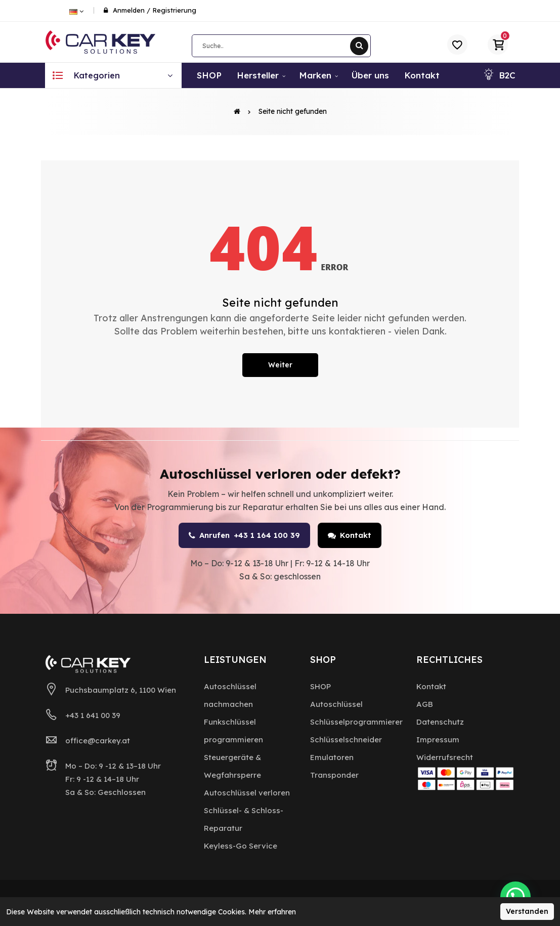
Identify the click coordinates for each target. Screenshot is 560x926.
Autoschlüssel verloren (247, 793)
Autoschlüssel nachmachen (230, 695)
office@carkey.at (98, 741)
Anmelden (129, 10)
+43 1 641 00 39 (93, 715)
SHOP (320, 686)
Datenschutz (440, 722)
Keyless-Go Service (241, 846)
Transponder (334, 775)
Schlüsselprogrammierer (356, 722)
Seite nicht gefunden (293, 111)
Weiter (280, 365)
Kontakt (350, 535)
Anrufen (244, 535)
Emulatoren (332, 757)
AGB (425, 704)
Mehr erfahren (272, 912)
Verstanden (527, 911)
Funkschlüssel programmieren (233, 731)
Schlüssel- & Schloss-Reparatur (244, 819)
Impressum (438, 740)
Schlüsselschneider (346, 740)
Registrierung (174, 10)
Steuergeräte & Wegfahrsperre (232, 766)
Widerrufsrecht (445, 757)
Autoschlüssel (336, 704)
